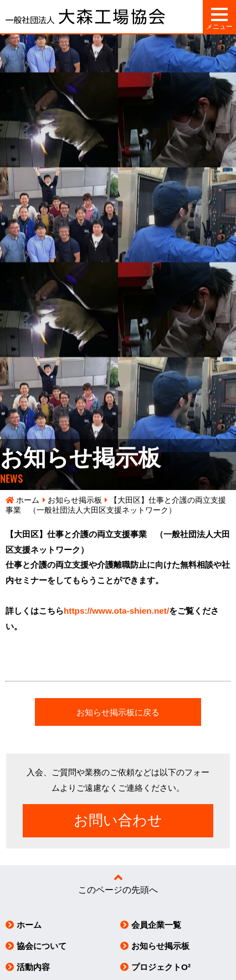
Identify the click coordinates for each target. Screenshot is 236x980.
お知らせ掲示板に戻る (118, 712)
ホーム (28, 500)
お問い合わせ (118, 820)
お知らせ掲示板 (75, 500)
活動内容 (33, 967)
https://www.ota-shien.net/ (116, 611)
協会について (42, 946)
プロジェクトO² (161, 967)
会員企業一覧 (156, 925)
